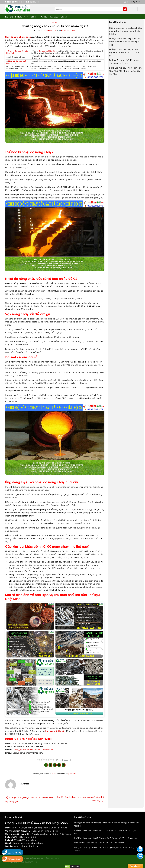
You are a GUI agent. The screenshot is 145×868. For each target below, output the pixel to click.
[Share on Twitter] (50, 765)
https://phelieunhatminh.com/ (27, 750)
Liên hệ (127, 2)
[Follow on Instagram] (134, 2)
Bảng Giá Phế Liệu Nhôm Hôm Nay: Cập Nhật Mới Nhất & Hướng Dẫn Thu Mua (126, 71)
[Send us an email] (139, 2)
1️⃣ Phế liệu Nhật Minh (67, 30)
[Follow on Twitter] (136, 2)
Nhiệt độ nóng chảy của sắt (18, 37)
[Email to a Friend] (55, 765)
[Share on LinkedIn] (64, 765)
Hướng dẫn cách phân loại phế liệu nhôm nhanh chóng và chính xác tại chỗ (126, 31)
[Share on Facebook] (46, 765)
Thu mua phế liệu (31, 17)
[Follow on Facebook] (132, 2)
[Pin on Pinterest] (59, 765)
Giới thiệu (18, 17)
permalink (72, 773)
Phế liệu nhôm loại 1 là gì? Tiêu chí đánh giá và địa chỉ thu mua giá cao (125, 41)
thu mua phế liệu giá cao (49, 51)
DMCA (67, 866)
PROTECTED (75, 866)
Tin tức (55, 22)
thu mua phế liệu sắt (55, 731)
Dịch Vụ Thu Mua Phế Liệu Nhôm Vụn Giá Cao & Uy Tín (124, 62)
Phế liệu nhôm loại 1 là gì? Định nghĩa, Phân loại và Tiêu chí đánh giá (125, 52)
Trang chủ (9, 17)
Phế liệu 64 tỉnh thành (50, 17)
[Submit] (125, 9)
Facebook (48, 750)
